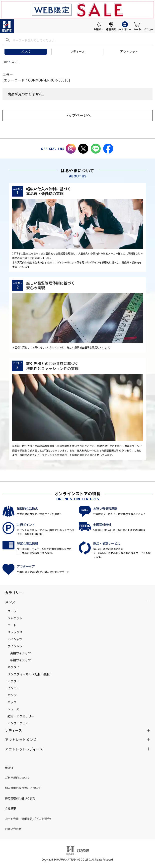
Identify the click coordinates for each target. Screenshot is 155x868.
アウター (13, 681)
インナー (13, 688)
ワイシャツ (15, 646)
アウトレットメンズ (21, 740)
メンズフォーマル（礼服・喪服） (30, 674)
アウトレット (129, 51)
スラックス (15, 632)
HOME (9, 767)
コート (12, 625)
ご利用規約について (17, 778)
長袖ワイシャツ (20, 653)
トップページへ (78, 115)
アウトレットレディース (24, 749)
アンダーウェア (18, 723)
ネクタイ (13, 667)
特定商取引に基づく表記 (20, 798)
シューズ (13, 709)
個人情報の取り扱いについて (23, 788)
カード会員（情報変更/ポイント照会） (29, 819)
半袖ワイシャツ (20, 660)
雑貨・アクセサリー (21, 716)
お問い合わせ (13, 829)
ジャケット (15, 618)
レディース (77, 51)
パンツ (12, 695)
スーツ (12, 611)
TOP (5, 62)
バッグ (12, 702)
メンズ (26, 51)
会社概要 (10, 808)
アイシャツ (15, 639)
